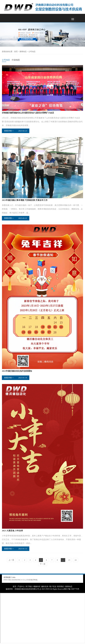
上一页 (11, 560)
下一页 (43, 564)
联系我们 (61, 587)
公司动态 (32, 52)
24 (76, 560)
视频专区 (37, 587)
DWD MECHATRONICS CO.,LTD (16, 580)
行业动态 (16, 60)
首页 (16, 52)
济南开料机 (33, 580)
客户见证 (53, 587)
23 (69, 560)
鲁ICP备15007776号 (72, 589)
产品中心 (21, 587)
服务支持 (45, 587)
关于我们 (29, 587)
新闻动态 (23, 52)
